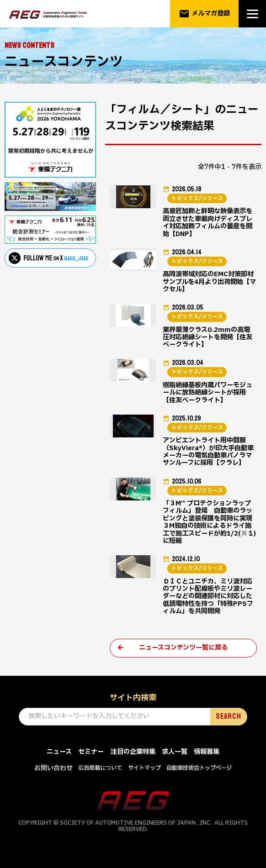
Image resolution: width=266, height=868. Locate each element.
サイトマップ (144, 775)
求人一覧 (175, 758)
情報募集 (207, 758)
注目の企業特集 (133, 758)
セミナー (91, 758)
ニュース (59, 758)
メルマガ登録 (205, 14)
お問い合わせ (53, 775)
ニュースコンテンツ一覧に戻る (183, 654)
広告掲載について (100, 775)
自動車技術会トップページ (199, 775)
